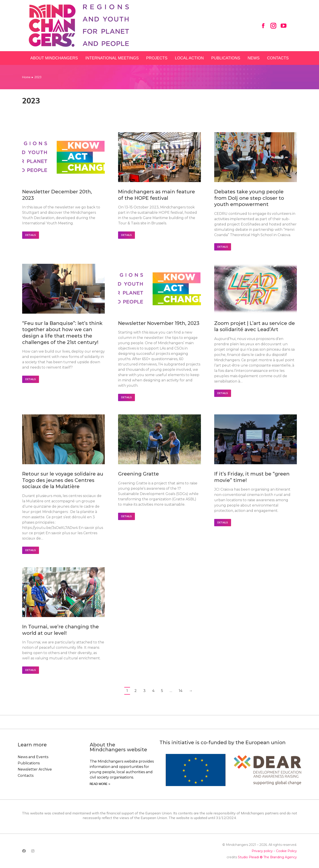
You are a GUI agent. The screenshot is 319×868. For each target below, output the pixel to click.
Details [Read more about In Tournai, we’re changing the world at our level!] (31, 670)
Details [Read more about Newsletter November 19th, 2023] (126, 397)
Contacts (26, 776)
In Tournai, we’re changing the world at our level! (60, 630)
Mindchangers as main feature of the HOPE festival (157, 195)
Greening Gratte (138, 474)
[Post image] (63, 157)
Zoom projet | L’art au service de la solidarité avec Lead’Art (255, 326)
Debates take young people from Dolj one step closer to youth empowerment (249, 198)
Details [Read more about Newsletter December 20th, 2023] (31, 235)
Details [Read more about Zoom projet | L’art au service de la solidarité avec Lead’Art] (223, 393)
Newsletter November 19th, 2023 (159, 323)
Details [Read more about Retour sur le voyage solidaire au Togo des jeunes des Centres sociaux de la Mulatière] (31, 550)
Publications (29, 763)
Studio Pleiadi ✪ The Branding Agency (267, 857)
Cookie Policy (286, 851)
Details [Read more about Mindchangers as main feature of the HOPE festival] (126, 235)
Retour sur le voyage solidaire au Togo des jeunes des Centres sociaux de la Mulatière (63, 480)
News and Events (33, 757)
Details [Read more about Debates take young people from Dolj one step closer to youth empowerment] (223, 247)
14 (181, 691)
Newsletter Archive (35, 769)
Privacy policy (262, 851)
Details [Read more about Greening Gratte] (126, 516)
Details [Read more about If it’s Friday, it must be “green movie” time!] (223, 522)
